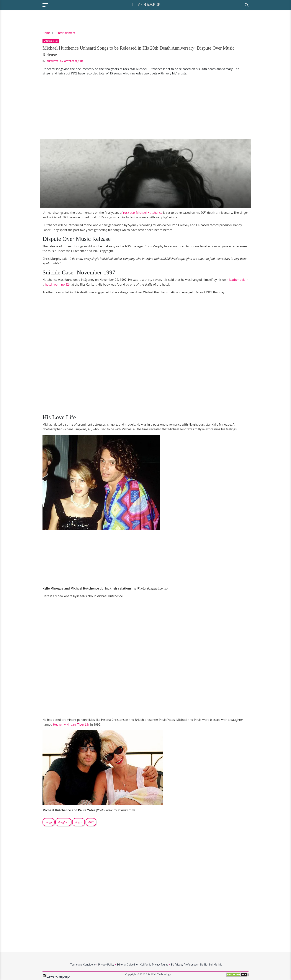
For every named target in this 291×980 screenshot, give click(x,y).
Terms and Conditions (83, 965)
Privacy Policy (106, 965)
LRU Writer (52, 61)
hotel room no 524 (58, 284)
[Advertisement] (145, 107)
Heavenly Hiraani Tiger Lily (71, 725)
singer (78, 822)
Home (46, 33)
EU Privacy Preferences (184, 965)
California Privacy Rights (154, 965)
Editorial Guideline (127, 965)
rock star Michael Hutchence (143, 213)
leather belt (237, 280)
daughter (63, 822)
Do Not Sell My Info (211, 965)
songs (49, 822)
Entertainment (66, 33)
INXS (91, 822)
